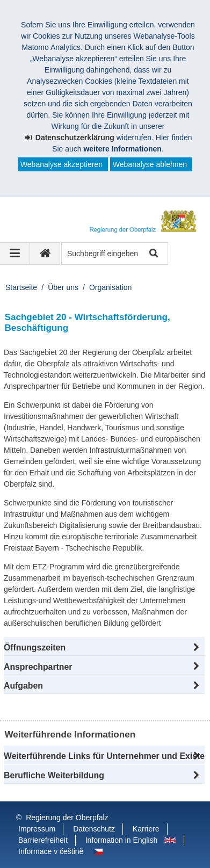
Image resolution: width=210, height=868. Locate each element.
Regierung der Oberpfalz (67, 818)
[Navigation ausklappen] (15, 254)
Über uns (63, 287)
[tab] (104, 686)
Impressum (37, 829)
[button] (104, 648)
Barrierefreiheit (43, 840)
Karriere (146, 829)
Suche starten (153, 254)
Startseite (21, 287)
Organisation (110, 287)
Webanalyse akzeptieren (61, 164)
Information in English (122, 840)
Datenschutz (94, 829)
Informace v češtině (51, 851)
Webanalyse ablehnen (150, 164)
